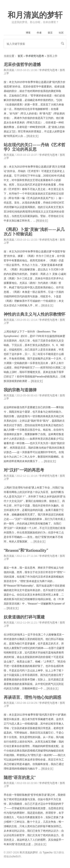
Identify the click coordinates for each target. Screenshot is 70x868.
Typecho (48, 852)
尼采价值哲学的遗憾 (22, 65)
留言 (50, 33)
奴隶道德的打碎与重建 (24, 617)
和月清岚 (9, 70)
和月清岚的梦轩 (35, 15)
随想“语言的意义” (20, 778)
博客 (28, 33)
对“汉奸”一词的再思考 (24, 470)
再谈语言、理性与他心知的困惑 (32, 697)
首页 (20, 56)
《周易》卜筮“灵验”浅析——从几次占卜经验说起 (34, 232)
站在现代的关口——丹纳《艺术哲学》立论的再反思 (35, 147)
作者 (39, 33)
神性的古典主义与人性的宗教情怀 (35, 314)
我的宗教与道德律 (20, 390)
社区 (61, 33)
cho (14, 856)
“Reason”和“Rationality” (26, 550)
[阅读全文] (32, 136)
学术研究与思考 (35, 56)
